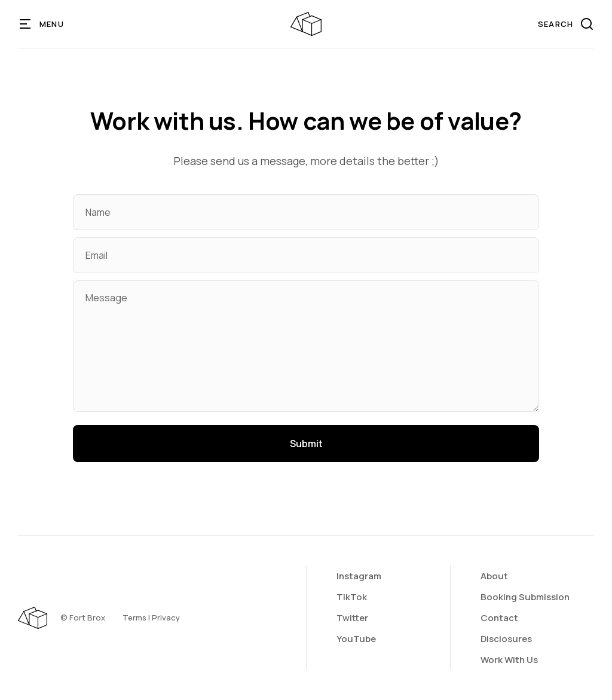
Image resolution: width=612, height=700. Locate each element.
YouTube (356, 639)
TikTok (352, 597)
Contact (499, 618)
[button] (42, 24)
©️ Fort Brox (83, 618)
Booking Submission (525, 597)
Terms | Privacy (151, 618)
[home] (306, 24)
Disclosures (506, 639)
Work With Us (509, 660)
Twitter (352, 618)
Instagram (359, 576)
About (494, 576)
